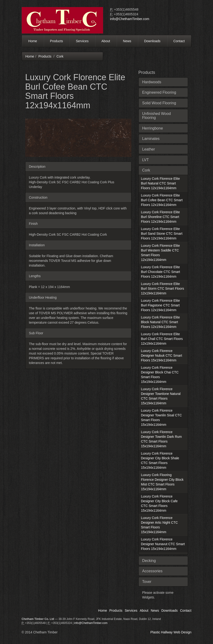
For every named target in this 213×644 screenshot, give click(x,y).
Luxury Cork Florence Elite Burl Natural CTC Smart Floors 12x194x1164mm (161, 183)
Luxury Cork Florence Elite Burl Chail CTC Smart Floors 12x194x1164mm (162, 339)
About (106, 41)
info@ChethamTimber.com (130, 19)
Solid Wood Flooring (159, 103)
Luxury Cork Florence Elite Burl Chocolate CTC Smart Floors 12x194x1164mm (161, 272)
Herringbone (153, 128)
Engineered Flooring (159, 92)
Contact (179, 41)
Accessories (152, 571)
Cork (60, 56)
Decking (149, 561)
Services (82, 41)
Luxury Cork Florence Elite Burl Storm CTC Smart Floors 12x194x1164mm (163, 289)
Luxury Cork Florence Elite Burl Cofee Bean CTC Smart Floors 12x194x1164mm (162, 200)
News (127, 41)
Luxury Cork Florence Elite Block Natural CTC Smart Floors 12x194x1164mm (161, 322)
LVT (146, 160)
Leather (149, 149)
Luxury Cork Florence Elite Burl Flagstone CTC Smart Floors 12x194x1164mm (161, 305)
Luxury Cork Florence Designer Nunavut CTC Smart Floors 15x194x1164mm (163, 544)
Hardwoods (152, 82)
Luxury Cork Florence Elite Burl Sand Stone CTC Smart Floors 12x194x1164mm (162, 234)
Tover (147, 582)
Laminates (151, 139)
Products (56, 41)
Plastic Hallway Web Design (171, 632)
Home (33, 41)
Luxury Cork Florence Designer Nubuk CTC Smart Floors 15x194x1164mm (162, 355)
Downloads (152, 41)
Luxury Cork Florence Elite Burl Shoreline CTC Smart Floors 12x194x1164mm (161, 217)
